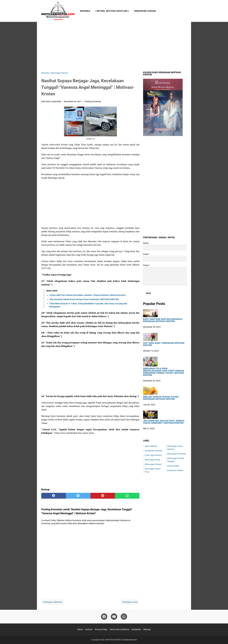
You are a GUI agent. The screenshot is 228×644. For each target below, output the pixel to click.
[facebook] (54, 496)
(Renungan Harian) (145, 11)
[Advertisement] (114, 47)
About (80, 629)
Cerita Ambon (173, 466)
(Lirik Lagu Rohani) (153, 455)
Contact (89, 629)
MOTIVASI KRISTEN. (114, 640)
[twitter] (78, 496)
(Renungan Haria (152, 460)
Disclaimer (136, 629)
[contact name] (165, 248)
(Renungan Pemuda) (176, 454)
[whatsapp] (127, 496)
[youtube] (114, 617)
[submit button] (148, 293)
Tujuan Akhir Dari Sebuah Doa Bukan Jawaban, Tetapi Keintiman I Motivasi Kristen (87, 295)
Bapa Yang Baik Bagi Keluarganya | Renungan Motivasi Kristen (163, 320)
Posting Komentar (93, 101)
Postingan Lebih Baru (53, 602)
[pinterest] (103, 496)
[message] (165, 276)
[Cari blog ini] (185, 11)
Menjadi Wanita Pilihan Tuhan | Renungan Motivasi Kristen (161, 398)
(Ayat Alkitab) (151, 446)
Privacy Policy (101, 629)
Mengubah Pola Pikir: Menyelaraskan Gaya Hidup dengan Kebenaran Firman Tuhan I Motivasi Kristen (164, 372)
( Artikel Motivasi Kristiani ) (112, 11)
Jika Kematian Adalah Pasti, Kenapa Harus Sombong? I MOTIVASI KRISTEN (84, 299)
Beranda (85, 11)
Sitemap (147, 629)
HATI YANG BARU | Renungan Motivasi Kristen (164, 344)
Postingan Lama (130, 602)
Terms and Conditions (119, 629)
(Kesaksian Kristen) (153, 451)
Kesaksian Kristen (175, 470)
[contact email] (165, 259)
